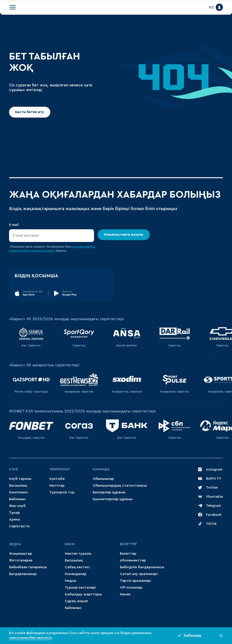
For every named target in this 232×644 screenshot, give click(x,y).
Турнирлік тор (62, 492)
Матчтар (57, 485)
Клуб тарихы (20, 479)
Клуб (14, 469)
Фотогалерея (21, 560)
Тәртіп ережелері (135, 581)
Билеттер (128, 544)
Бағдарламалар (23, 574)
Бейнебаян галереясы (28, 567)
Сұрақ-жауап (76, 601)
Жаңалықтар (21, 554)
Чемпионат (60, 469)
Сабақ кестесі (77, 567)
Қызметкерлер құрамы (113, 499)
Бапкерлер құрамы (109, 492)
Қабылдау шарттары (83, 594)
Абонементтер (133, 560)
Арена (14, 519)
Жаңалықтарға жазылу (124, 235)
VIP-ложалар (131, 587)
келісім (50, 251)
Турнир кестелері (80, 587)
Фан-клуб (17, 506)
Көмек (125, 594)
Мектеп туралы (78, 554)
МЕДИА (15, 544)
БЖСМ (70, 544)
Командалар (76, 574)
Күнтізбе (57, 479)
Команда (101, 469)
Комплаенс (19, 492)
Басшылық (18, 485)
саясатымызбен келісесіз (30, 638)
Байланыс (17, 499)
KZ (211, 7)
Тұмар (14, 513)
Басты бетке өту (30, 112)
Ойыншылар (103, 479)
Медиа (70, 581)
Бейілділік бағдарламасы (142, 567)
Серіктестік (19, 526)
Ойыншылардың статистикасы (120, 485)
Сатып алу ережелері (139, 574)
